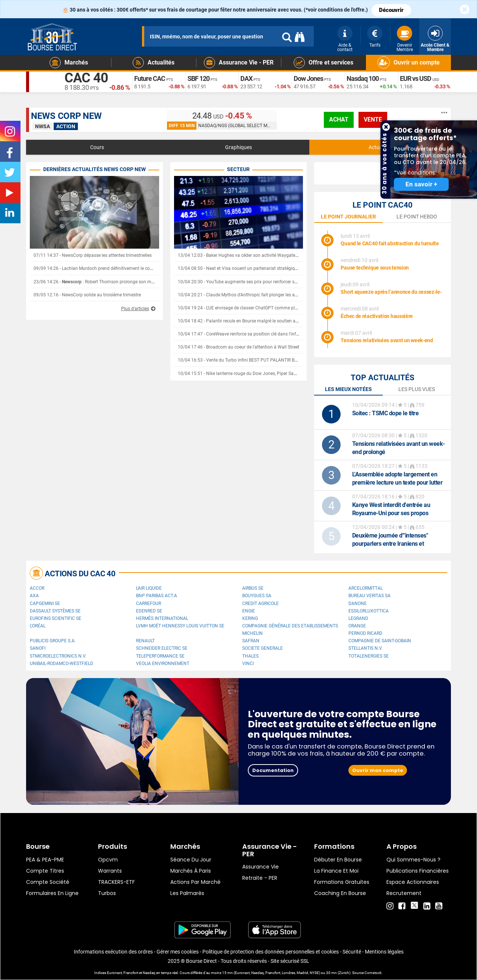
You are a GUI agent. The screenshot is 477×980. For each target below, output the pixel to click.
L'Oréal (38, 626)
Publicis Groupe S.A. (53, 641)
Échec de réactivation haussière (377, 316)
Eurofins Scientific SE (56, 618)
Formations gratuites (342, 882)
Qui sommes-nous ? (413, 860)
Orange (357, 626)
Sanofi (38, 648)
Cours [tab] (97, 147)
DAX (246, 78)
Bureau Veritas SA (369, 596)
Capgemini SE (45, 604)
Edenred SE (149, 611)
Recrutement (404, 893)
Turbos (107, 893)
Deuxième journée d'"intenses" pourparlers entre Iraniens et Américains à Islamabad (390, 544)
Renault (145, 641)
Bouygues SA (257, 596)
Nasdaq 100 (363, 78)
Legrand (358, 618)
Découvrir (391, 10)
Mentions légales (384, 952)
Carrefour (149, 604)
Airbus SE (253, 588)
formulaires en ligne (52, 893)
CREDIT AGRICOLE (260, 604)
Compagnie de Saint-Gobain (380, 641)
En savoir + (421, 184)
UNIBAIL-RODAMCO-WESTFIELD (61, 664)
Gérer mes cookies (178, 952)
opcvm (108, 860)
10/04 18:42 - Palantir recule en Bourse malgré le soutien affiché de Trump (252, 321)
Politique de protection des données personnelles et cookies (271, 952)
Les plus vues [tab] (417, 389)
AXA (34, 596)
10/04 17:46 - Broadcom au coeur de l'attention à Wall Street (238, 347)
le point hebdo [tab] (417, 217)
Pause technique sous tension (375, 268)
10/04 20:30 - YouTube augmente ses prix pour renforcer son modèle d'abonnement (262, 282)
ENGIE (249, 611)
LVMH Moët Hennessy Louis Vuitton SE (180, 626)
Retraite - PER (260, 878)
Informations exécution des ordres (113, 952)
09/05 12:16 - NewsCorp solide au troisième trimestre (87, 295)
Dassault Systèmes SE (55, 611)
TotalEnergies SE (369, 656)
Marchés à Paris (191, 871)
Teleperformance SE (160, 656)
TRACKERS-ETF (116, 882)
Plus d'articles (135, 309)
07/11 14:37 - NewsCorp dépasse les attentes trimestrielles (93, 255)
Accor (37, 588)
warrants (110, 871)
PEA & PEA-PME (45, 860)
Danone (358, 604)
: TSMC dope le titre (386, 413)
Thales (250, 656)
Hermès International (162, 618)
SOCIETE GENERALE (263, 648)
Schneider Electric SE (162, 648)
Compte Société (48, 882)
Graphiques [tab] (238, 147)
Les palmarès (187, 893)
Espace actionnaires (413, 882)
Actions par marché (195, 882)
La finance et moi (336, 871)
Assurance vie (260, 867)
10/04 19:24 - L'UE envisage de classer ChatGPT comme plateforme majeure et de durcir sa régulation (280, 308)
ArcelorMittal (366, 588)
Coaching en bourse (340, 893)
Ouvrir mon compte (378, 770)
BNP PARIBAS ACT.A (157, 596)
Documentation (273, 770)
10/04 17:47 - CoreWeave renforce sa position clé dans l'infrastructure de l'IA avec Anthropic (270, 334)
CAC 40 (86, 78)
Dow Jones (308, 78)
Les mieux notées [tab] (348, 389)
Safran (251, 641)
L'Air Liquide (149, 588)
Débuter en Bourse (338, 860)
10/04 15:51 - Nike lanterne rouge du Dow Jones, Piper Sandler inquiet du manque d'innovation (273, 374)
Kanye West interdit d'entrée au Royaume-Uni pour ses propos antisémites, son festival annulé (392, 513)
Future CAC (150, 78)
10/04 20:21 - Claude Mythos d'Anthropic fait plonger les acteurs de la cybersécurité (262, 295)
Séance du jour (191, 860)
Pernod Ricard (365, 633)
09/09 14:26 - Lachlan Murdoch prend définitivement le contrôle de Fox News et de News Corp (128, 268)
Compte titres (45, 871)
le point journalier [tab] (348, 217)
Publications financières (418, 871)
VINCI (248, 664)
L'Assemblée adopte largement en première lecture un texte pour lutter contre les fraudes (397, 483)
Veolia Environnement (163, 664)
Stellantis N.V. (366, 648)
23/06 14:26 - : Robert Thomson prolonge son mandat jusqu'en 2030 (113, 282)
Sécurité (352, 952)
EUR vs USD (416, 78)
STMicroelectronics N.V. (58, 656)
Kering (250, 618)
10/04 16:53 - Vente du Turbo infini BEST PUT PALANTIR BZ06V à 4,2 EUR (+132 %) (261, 360)
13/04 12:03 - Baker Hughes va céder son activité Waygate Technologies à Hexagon (262, 255)
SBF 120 (198, 78)
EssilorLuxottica (369, 611)
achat (339, 119)
